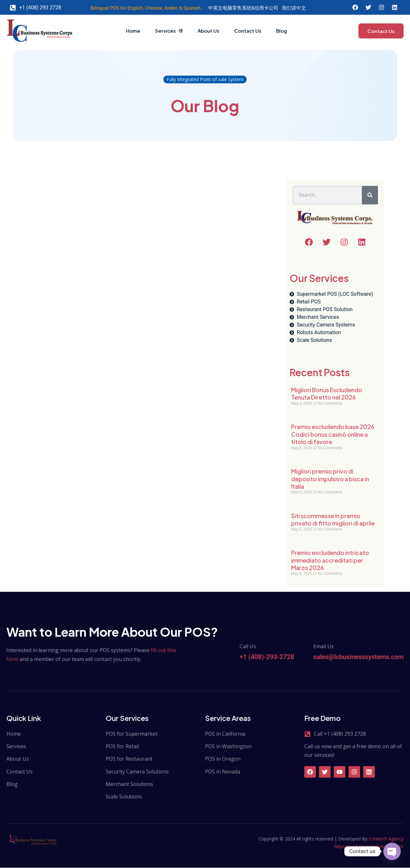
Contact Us (252, 31)
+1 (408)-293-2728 (267, 657)
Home (120, 31)
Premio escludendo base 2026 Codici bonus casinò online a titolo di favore (333, 434)
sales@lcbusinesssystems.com (358, 657)
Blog (291, 31)
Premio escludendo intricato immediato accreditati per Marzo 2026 (330, 560)
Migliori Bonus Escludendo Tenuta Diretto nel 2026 (327, 394)
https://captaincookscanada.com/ (369, 847)
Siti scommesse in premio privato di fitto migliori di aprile (333, 520)
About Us (207, 31)
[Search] (370, 195)
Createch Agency (386, 839)
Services (162, 31)
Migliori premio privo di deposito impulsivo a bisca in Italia (330, 479)
